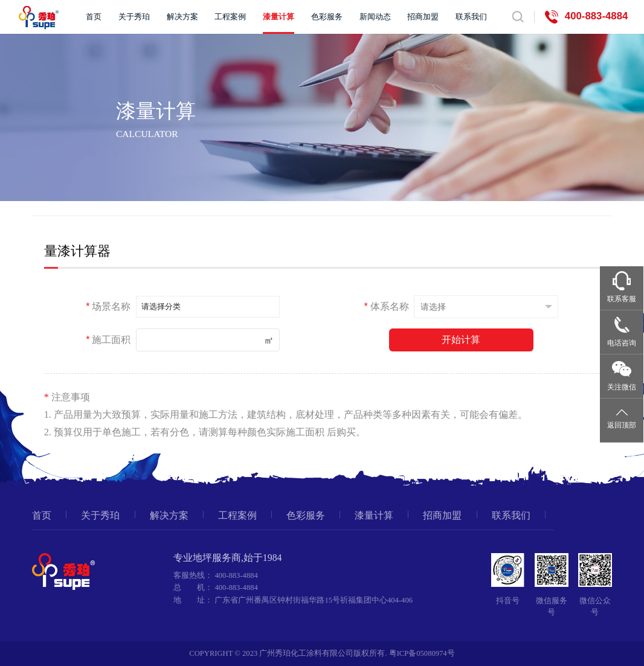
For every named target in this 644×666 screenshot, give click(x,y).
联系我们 (471, 17)
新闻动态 (375, 17)
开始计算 (461, 339)
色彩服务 (327, 17)
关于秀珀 (134, 17)
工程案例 (230, 17)
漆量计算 (279, 17)
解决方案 (182, 17)
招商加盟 (423, 17)
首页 (94, 17)
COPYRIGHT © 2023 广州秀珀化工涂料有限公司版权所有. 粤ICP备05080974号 (322, 653)
